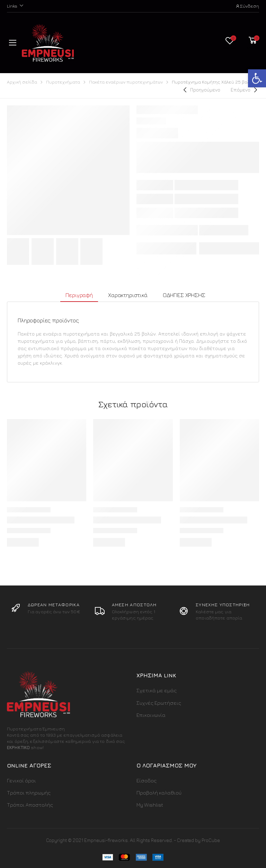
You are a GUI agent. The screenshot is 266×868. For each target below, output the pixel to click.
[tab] (79, 296)
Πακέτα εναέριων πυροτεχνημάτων (126, 82)
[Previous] (201, 90)
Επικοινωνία (151, 715)
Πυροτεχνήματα (63, 82)
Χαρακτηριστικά (128, 295)
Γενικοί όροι (21, 780)
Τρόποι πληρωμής (29, 793)
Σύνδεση (247, 6)
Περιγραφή (79, 295)
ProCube (211, 840)
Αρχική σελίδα (22, 82)
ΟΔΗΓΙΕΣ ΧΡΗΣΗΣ (184, 295)
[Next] (245, 90)
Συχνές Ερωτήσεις (159, 703)
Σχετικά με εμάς (157, 690)
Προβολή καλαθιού (159, 793)
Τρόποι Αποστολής (30, 805)
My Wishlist (150, 805)
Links (12, 6)
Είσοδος (147, 780)
